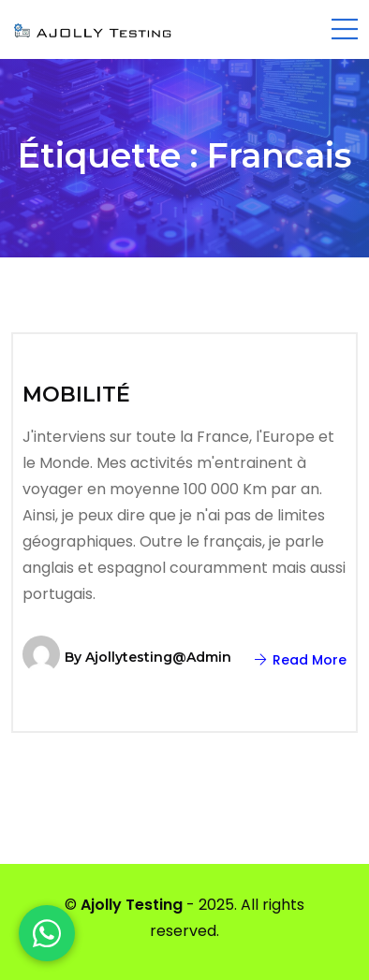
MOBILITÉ (76, 395)
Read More (301, 660)
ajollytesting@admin (158, 657)
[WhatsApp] (47, 933)
